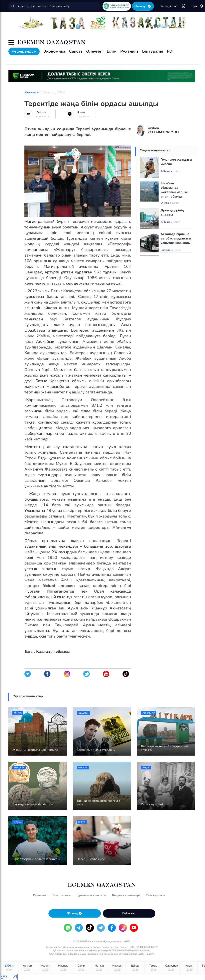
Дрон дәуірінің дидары (172, 213)
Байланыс (129, 913)
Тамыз (153, 968)
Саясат (76, 51)
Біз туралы (153, 51)
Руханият (129, 51)
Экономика (54, 51)
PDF (171, 51)
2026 (9, 968)
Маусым (117, 968)
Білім (112, 51)
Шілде (135, 968)
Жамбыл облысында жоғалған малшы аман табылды (174, 190)
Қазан (189, 968)
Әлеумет (94, 51)
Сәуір (81, 968)
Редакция (40, 895)
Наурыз (63, 968)
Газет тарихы (62, 895)
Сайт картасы (155, 895)
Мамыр (99, 968)
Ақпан (45, 968)
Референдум (24, 51)
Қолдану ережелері (126, 895)
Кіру (197, 6)
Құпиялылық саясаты (91, 895)
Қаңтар (27, 968)
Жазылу (143, 6)
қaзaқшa (169, 6)
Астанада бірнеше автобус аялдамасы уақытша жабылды (176, 238)
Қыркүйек (171, 968)
